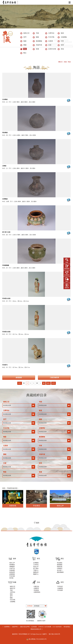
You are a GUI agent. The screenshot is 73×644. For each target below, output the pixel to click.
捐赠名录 (36, 572)
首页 (60, 62)
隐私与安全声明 (25, 627)
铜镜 (11, 598)
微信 (67, 281)
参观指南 (19, 378)
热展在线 (60, 567)
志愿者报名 (37, 592)
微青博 (67, 288)
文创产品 (12, 568)
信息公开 (36, 567)
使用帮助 (7, 627)
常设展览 (60, 563)
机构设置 (12, 572)
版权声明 (15, 627)
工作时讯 (36, 565)
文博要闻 (36, 563)
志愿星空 (36, 588)
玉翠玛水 (13, 592)
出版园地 (60, 588)
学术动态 (60, 586)
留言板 (11, 578)
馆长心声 (12, 563)
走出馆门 (60, 570)
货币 (11, 596)
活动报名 (36, 590)
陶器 (69, 62)
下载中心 (36, 570)
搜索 (67, 262)
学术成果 (60, 590)
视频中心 (36, 574)
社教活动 (36, 586)
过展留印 (60, 568)
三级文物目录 (54, 378)
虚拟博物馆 (60, 572)
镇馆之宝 (13, 586)
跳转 (48, 383)
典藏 (65, 62)
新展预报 (60, 565)
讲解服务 (67, 269)
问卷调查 (12, 570)
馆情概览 (12, 565)
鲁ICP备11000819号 (54, 634)
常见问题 (12, 576)
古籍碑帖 (13, 602)
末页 (54, 383)
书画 (11, 590)
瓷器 (11, 594)
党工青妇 (36, 568)
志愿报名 (67, 275)
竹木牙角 (13, 600)
